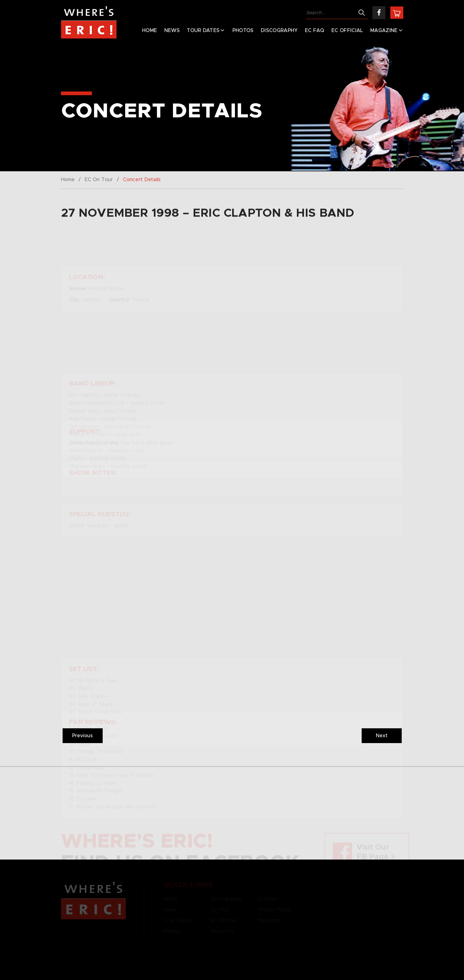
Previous (82, 736)
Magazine (384, 30)
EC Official (347, 30)
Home (150, 30)
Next (382, 736)
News (172, 30)
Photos (243, 30)
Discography (279, 30)
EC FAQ (315, 30)
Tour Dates (203, 30)
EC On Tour (99, 180)
